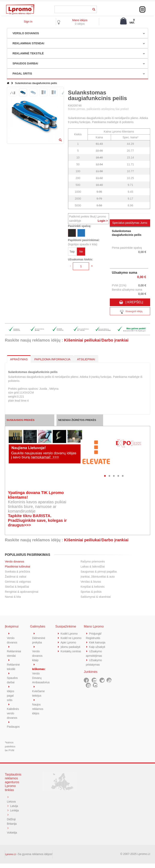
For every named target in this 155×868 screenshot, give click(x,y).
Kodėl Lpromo (70, 633)
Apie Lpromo (69, 647)
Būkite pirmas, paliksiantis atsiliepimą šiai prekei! (98, 109)
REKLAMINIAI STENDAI (28, 43)
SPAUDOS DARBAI (25, 63)
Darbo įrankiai (115, 340)
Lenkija (11, 815)
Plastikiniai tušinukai (17, 567)
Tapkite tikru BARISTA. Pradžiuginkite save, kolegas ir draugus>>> (37, 520)
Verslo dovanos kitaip (38, 656)
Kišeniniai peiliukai (82, 340)
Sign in (28, 22)
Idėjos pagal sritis (11, 696)
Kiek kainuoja (98, 642)
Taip (72, 252)
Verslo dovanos (15, 561)
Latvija (14, 806)
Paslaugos (14, 727)
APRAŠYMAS (19, 359)
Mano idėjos (80, 20)
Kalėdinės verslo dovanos (13, 713)
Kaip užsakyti (97, 647)
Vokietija (12, 837)
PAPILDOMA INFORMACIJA (52, 359)
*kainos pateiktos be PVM (10, 746)
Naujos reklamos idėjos (38, 709)
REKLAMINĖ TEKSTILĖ (28, 53)
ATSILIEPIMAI (86, 359)
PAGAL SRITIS (22, 74)
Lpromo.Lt (10, 859)
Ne (81, 252)
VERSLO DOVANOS (26, 33)
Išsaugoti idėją (130, 312)
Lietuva (12, 801)
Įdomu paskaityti (71, 651)
